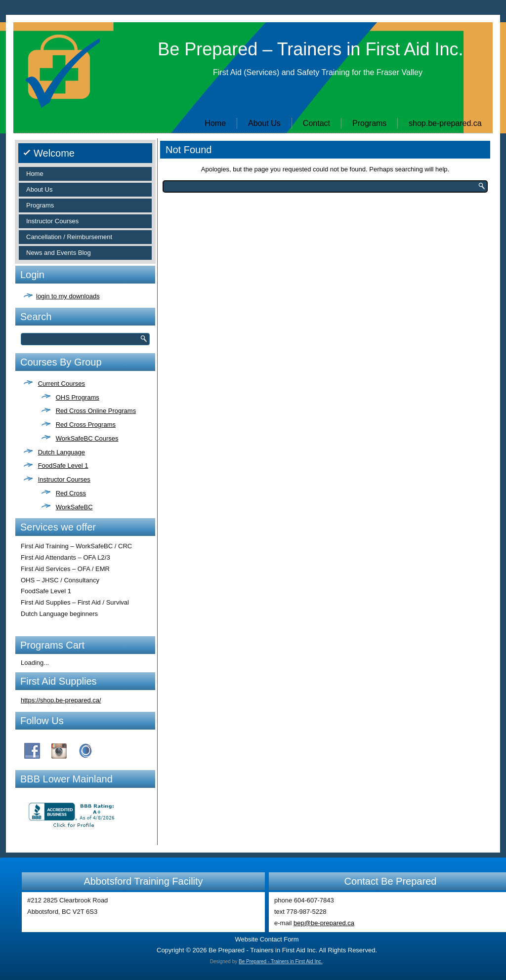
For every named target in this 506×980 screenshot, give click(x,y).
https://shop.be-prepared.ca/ (61, 700)
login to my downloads (68, 296)
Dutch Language (62, 452)
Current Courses (62, 384)
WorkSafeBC (74, 507)
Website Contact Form (267, 939)
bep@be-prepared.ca (324, 923)
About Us (264, 123)
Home (215, 123)
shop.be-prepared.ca (445, 123)
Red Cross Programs (86, 425)
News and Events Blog (59, 253)
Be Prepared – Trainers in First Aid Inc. (310, 49)
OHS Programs (78, 397)
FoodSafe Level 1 (63, 466)
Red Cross (71, 493)
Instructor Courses (52, 221)
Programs (369, 123)
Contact (316, 123)
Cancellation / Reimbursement (69, 237)
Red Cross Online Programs (96, 411)
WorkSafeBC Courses (87, 438)
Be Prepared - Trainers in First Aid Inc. (281, 961)
